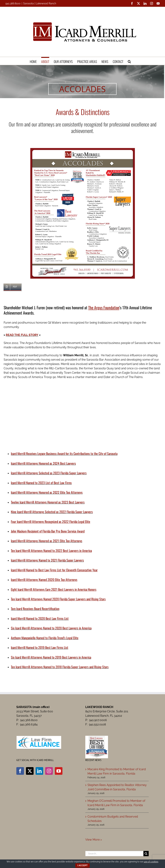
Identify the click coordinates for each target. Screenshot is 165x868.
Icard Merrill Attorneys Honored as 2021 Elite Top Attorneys (47, 541)
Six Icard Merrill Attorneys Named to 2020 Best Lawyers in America (51, 628)
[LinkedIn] (39, 771)
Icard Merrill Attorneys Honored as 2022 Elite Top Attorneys (47, 492)
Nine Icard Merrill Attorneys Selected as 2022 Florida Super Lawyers (52, 512)
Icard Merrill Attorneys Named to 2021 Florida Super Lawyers (47, 560)
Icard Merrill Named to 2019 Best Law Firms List (40, 647)
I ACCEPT (83, 865)
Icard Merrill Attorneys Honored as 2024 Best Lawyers (43, 463)
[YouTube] (59, 771)
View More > (94, 840)
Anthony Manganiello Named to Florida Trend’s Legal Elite (45, 638)
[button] (129, 61)
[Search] (146, 854)
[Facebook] (20, 771)
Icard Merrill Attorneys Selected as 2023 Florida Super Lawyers (49, 473)
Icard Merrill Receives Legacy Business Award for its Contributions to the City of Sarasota (64, 454)
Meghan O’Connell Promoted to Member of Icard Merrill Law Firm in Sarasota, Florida (116, 803)
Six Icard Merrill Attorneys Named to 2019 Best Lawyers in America (51, 657)
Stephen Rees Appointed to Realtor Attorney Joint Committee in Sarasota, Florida (117, 787)
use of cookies (151, 862)
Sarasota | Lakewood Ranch (40, 3)
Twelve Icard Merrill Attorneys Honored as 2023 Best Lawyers (48, 502)
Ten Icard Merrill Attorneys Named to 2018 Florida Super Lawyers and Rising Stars (60, 667)
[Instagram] (49, 771)
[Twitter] (30, 771)
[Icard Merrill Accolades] (83, 149)
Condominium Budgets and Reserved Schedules (113, 819)
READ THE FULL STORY (22, 335)
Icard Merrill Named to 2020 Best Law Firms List (40, 618)
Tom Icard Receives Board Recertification (35, 609)
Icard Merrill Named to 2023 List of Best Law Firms (41, 483)
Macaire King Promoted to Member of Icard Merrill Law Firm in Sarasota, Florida (117, 771)
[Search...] (114, 854)
